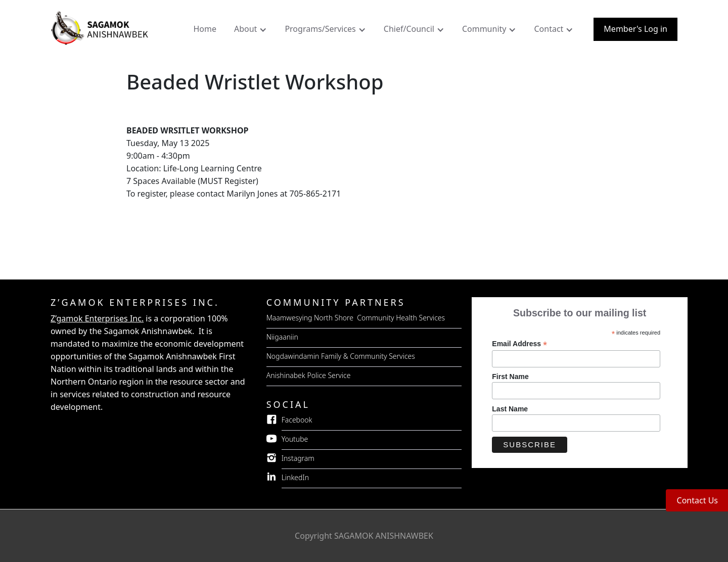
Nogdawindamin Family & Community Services (341, 356)
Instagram (298, 458)
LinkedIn (295, 477)
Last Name (510, 409)
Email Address (519, 344)
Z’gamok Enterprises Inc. (97, 318)
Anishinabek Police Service (309, 375)
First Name (510, 377)
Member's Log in (635, 29)
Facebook (297, 420)
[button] (252, 31)
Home (205, 29)
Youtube (295, 439)
